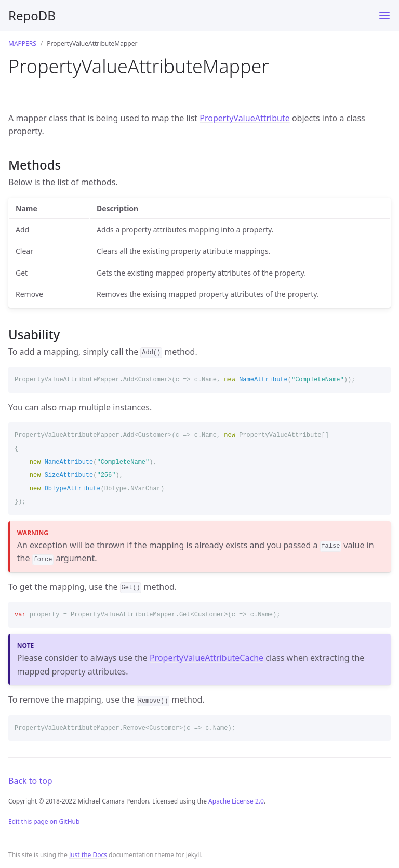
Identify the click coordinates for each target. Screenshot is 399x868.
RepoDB (32, 15)
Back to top (30, 781)
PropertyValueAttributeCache (207, 658)
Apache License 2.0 (236, 801)
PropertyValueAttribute (244, 118)
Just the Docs (88, 855)
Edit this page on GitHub (44, 821)
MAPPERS (22, 43)
